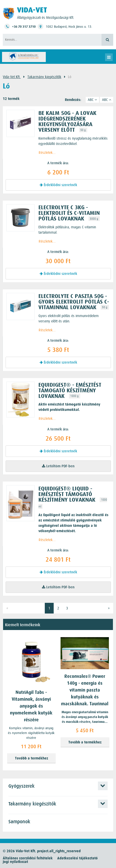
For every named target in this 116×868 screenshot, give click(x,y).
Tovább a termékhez (32, 758)
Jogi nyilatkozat (15, 862)
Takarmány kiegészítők (44, 77)
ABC (92, 100)
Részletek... (47, 153)
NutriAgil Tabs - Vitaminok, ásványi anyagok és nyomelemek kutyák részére (31, 706)
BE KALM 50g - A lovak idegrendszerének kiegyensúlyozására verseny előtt (67, 122)
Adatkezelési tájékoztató (77, 858)
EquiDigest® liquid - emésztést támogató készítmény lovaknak (67, 494)
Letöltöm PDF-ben (58, 466)
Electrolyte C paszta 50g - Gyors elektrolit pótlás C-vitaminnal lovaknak (74, 302)
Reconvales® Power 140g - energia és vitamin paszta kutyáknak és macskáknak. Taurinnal (85, 690)
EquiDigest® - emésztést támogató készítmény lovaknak (70, 391)
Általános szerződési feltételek (28, 858)
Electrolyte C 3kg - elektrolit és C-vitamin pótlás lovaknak (69, 213)
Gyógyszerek (21, 786)
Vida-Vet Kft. (12, 77)
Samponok (19, 822)
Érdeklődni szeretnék (58, 185)
